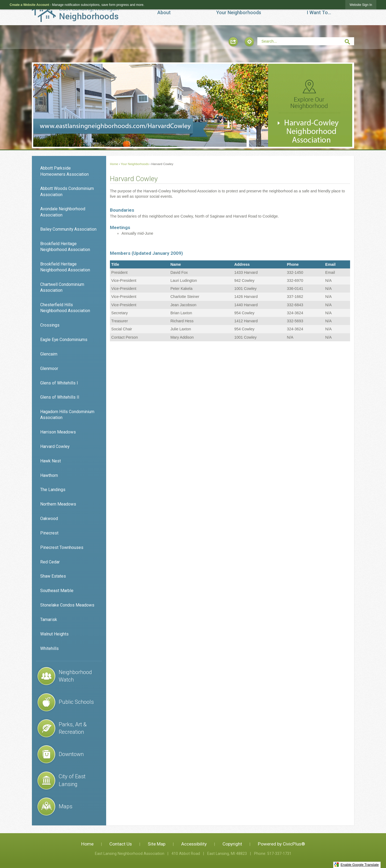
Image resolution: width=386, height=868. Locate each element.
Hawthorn (49, 475)
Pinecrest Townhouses (62, 547)
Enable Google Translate (356, 865)
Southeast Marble (57, 591)
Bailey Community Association (68, 229)
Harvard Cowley (55, 446)
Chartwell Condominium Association (62, 287)
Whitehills (49, 648)
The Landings (53, 490)
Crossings (50, 325)
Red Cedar (50, 562)
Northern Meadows (58, 504)
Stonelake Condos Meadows (67, 605)
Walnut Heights (54, 634)
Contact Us (121, 844)
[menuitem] (164, 13)
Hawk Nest (51, 461)
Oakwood (49, 519)
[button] (233, 42)
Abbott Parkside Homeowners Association (64, 171)
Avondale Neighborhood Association (63, 212)
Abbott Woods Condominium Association (67, 191)
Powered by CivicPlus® (281, 844)
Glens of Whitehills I (59, 383)
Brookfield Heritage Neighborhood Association (65, 247)
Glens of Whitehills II (60, 397)
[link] (361, 5)
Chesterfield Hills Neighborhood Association (65, 308)
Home (114, 164)
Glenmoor (49, 368)
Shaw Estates (53, 576)
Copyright (232, 844)
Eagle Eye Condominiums (64, 340)
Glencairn (49, 354)
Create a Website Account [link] (29, 5)
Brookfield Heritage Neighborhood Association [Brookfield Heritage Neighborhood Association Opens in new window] (65, 267)
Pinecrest (49, 533)
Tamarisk (49, 620)
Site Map (157, 844)
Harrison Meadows (58, 432)
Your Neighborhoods (135, 164)
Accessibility (194, 844)
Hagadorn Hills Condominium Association (67, 415)
